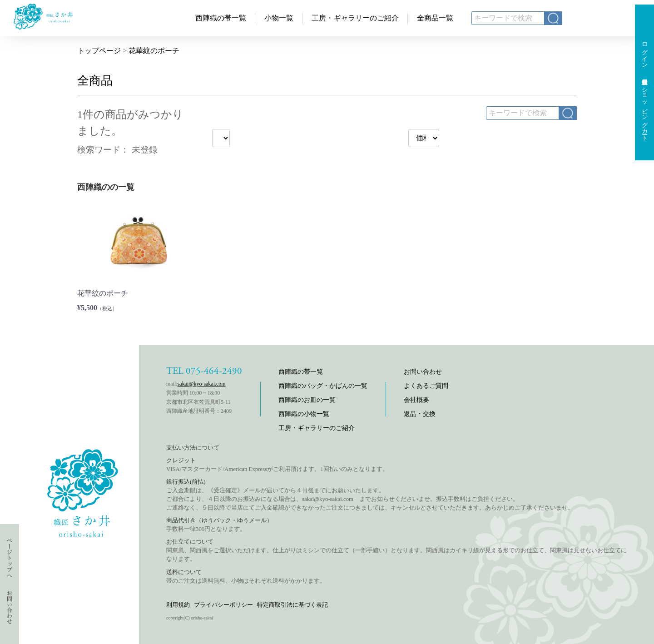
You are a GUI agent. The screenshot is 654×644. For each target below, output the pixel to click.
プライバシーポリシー (223, 605)
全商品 (95, 81)
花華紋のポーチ (154, 51)
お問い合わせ (423, 372)
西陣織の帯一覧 (221, 18)
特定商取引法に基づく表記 (292, 605)
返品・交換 (420, 414)
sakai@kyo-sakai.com (202, 384)
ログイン (645, 52)
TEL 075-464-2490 (204, 371)
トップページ (99, 51)
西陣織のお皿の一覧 (307, 400)
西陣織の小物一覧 (304, 414)
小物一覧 (279, 18)
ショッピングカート (645, 111)
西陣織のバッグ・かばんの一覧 (323, 386)
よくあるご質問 (426, 386)
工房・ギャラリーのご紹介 (355, 18)
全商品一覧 (435, 18)
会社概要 (416, 400)
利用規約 (178, 605)
